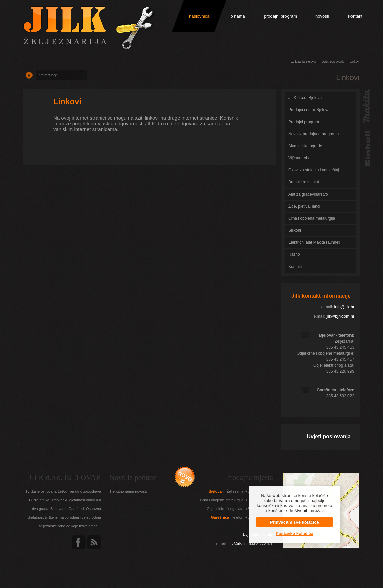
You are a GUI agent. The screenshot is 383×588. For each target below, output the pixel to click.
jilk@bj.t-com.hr (340, 316)
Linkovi (67, 102)
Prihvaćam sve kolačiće (295, 522)
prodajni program (280, 16)
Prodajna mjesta (249, 477)
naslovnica (199, 16)
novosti (322, 16)
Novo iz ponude (133, 477)
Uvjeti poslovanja (333, 62)
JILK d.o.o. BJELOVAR (65, 477)
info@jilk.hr (344, 307)
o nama (237, 16)
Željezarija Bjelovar (304, 62)
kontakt (355, 16)
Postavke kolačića (295, 534)
